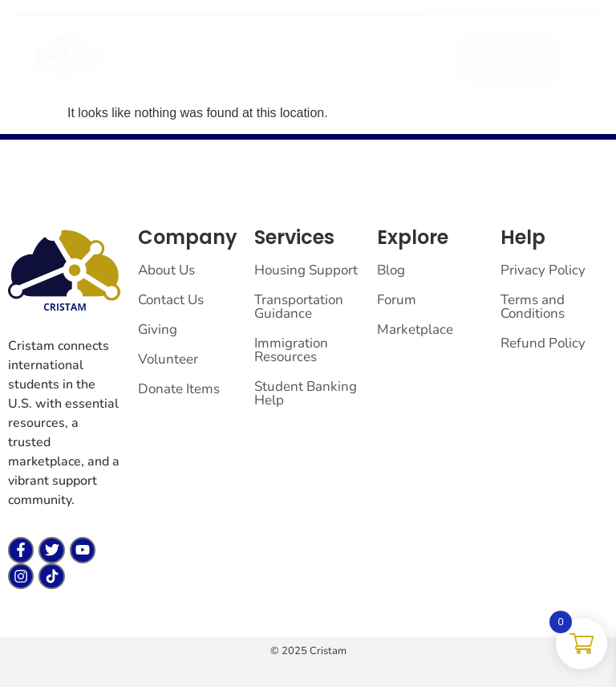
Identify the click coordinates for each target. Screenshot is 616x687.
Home (175, 49)
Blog (391, 270)
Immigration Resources (291, 350)
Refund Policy (543, 343)
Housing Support (306, 270)
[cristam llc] (68, 57)
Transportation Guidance (299, 307)
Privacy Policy (543, 270)
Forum (318, 49)
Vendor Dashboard (407, 49)
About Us (166, 270)
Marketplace (246, 49)
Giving (314, 70)
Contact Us (171, 300)
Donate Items (179, 389)
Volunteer (168, 359)
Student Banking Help (306, 393)
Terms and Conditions (533, 307)
